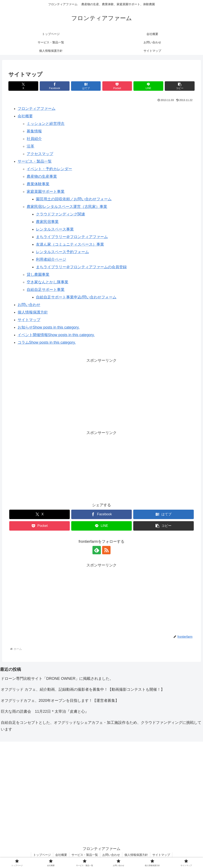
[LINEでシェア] (148, 86)
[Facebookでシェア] (55, 86)
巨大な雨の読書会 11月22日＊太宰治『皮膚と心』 (45, 711)
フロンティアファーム (37, 109)
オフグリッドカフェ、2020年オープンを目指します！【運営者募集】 (60, 701)
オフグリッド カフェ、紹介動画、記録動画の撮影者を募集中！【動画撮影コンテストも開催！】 (83, 689)
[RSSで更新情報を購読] (106, 550)
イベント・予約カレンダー (49, 169)
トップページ (42, 855)
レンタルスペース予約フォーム (62, 252)
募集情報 (34, 131)
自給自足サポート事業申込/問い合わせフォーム (76, 297)
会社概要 (25, 116)
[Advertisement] (101, 393)
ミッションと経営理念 (46, 124)
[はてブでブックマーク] (86, 86)
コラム (23, 342)
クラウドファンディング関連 (61, 214)
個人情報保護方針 (33, 312)
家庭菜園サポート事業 (46, 192)
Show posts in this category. (56, 327)
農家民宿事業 (47, 222)
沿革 (30, 146)
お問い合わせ (29, 305)
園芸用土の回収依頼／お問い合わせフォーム (74, 199)
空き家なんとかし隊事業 (47, 282)
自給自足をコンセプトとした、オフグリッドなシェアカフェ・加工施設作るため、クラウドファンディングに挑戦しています (101, 726)
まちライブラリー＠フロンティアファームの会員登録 (81, 267)
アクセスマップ (40, 154)
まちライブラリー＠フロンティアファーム (72, 237)
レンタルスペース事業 (55, 229)
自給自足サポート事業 (46, 290)
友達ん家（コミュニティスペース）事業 (70, 244)
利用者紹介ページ (51, 259)
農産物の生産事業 (42, 176)
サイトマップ (29, 320)
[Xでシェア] (23, 86)
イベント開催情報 (33, 335)
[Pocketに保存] (117, 86)
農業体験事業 (38, 184)
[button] (180, 86)
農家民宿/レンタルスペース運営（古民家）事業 (67, 207)
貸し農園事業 (38, 275)
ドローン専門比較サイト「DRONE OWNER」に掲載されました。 (57, 679)
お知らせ (25, 327)
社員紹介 (34, 139)
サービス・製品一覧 (35, 161)
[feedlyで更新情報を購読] (97, 550)
